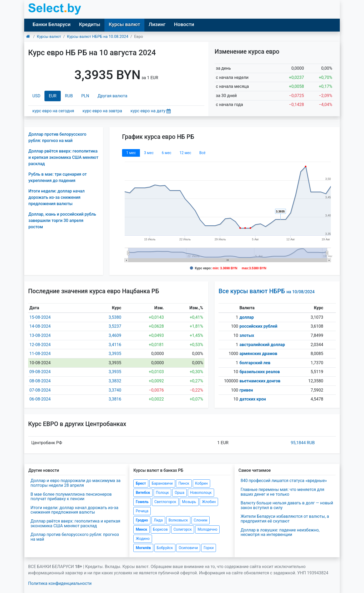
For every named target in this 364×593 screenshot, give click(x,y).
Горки (209, 548)
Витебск (143, 493)
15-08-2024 (40, 317)
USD (36, 96)
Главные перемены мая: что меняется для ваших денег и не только (282, 492)
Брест (141, 483)
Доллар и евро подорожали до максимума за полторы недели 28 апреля (75, 483)
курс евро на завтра (102, 111)
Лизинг (157, 24)
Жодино (143, 539)
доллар (247, 317)
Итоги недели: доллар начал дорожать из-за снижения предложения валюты (57, 197)
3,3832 (115, 381)
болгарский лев (255, 363)
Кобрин (201, 483)
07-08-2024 (40, 390)
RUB (69, 96)
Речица (142, 511)
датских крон (253, 399)
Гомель (142, 502)
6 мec (166, 153)
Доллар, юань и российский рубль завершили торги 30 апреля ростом (62, 221)
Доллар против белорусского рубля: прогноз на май (75, 537)
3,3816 (115, 399)
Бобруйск (165, 548)
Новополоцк (201, 493)
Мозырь (189, 502)
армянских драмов (258, 354)
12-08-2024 (40, 345)
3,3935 (115, 354)
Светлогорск (165, 502)
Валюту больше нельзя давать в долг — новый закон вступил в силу (287, 505)
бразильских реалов (260, 372)
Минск (141, 529)
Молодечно (207, 529)
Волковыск (178, 520)
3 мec (149, 153)
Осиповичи (188, 548)
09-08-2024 (40, 372)
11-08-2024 (40, 354)
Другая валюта (112, 96)
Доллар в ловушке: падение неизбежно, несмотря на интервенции (280, 532)
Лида (158, 520)
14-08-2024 (40, 326)
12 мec (185, 153)
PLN (85, 96)
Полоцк (163, 493)
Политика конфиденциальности (60, 583)
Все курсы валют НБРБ (267, 291)
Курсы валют (124, 24)
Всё (202, 153)
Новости (184, 24)
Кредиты (90, 24)
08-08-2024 (40, 381)
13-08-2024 (40, 335)
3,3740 (115, 390)
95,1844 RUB (303, 443)
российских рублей (258, 326)
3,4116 (115, 345)
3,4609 (115, 335)
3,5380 (115, 317)
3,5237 (115, 326)
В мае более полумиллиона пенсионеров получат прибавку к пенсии (71, 497)
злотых (247, 335)
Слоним (201, 520)
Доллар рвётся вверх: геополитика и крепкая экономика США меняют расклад (63, 157)
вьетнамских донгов (260, 381)
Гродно (142, 520)
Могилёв (143, 548)
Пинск (184, 483)
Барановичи (162, 483)
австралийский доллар (262, 345)
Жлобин (209, 502)
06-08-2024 (40, 399)
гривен (246, 390)
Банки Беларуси (52, 24)
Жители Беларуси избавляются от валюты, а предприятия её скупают (285, 519)
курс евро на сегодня (53, 111)
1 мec (131, 153)
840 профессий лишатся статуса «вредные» (284, 481)
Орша (179, 493)
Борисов (160, 529)
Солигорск (183, 529)
